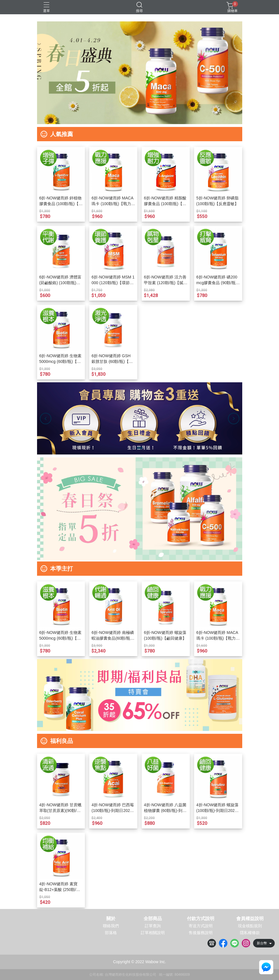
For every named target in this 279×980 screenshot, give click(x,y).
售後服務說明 (201, 933)
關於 (111, 919)
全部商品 (153, 919)
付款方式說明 (201, 919)
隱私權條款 (250, 933)
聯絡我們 (111, 926)
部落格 (111, 933)
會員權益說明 (250, 919)
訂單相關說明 (153, 933)
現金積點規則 (250, 926)
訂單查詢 (153, 926)
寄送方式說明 (201, 926)
